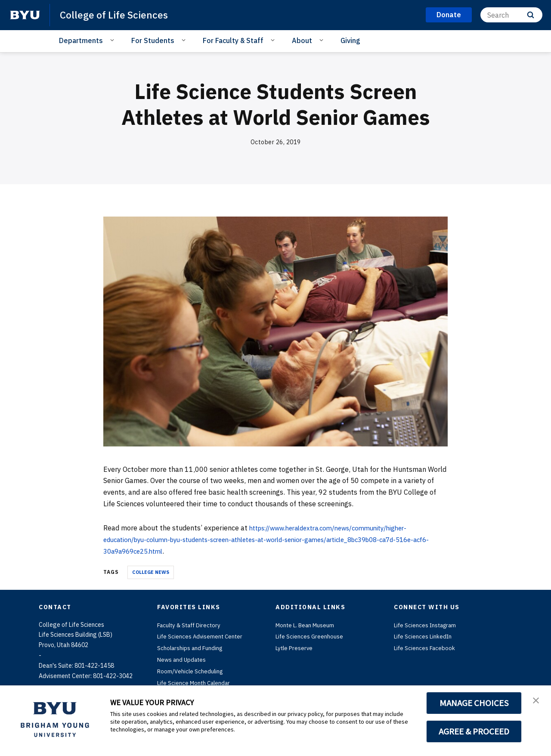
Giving (350, 40)
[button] (537, 701)
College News (151, 572)
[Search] (511, 15)
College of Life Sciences (116, 15)
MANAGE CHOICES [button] (474, 703)
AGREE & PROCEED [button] (474, 731)
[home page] (25, 15)
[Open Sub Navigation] (113, 40)
